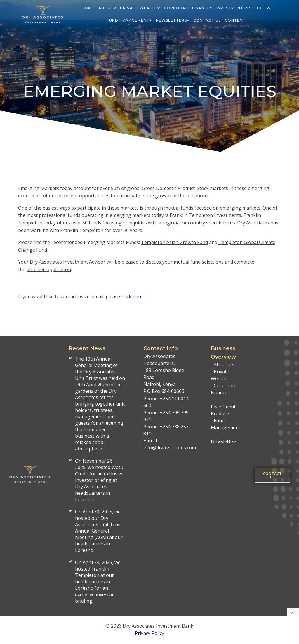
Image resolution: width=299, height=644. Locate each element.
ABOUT (107, 8)
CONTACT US (207, 20)
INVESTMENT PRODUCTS (243, 8)
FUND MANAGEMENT (129, 20)
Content (235, 20)
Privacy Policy (149, 633)
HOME (88, 8)
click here (133, 296)
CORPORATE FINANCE (188, 8)
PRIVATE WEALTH (140, 8)
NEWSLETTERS (173, 20)
